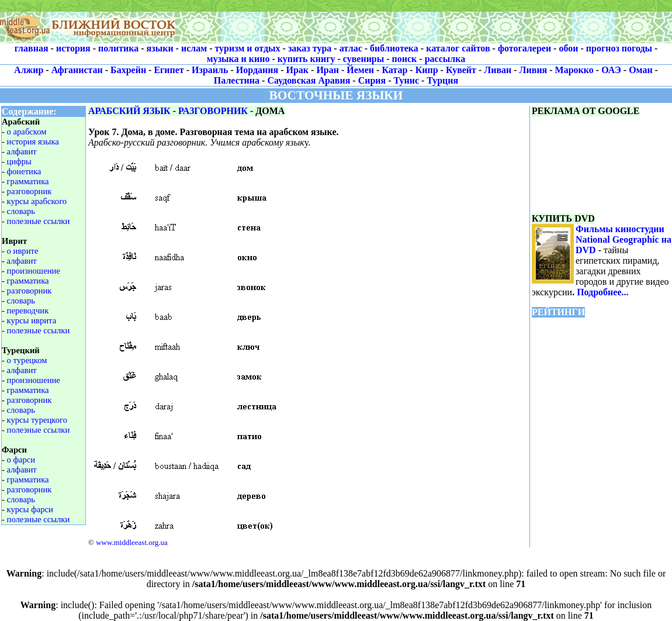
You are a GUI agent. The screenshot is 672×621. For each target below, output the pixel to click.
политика (118, 48)
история (73, 48)
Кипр (427, 70)
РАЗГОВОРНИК (213, 111)
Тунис (406, 80)
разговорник (30, 191)
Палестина (237, 80)
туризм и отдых (247, 48)
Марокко (574, 70)
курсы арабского (37, 201)
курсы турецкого (37, 420)
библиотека (394, 48)
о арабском (27, 132)
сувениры (363, 59)
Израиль (210, 70)
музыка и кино (238, 59)
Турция (442, 80)
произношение (34, 271)
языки (160, 48)
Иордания (257, 70)
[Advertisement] (424, 22)
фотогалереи (524, 48)
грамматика (28, 181)
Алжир (29, 70)
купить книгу (306, 59)
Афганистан (77, 70)
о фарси (21, 460)
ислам (194, 48)
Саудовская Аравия (309, 80)
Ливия (534, 70)
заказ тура (310, 48)
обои (568, 48)
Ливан (498, 70)
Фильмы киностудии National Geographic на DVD (623, 239)
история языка (33, 142)
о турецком (27, 360)
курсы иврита (32, 320)
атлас (351, 48)
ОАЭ (611, 70)
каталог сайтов (458, 48)
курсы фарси (30, 509)
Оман (640, 70)
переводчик (28, 310)
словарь (21, 211)
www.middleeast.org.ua (132, 542)
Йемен (360, 70)
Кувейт (461, 70)
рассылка (445, 59)
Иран (328, 70)
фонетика (24, 171)
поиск (405, 59)
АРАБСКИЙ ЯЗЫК (129, 111)
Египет (169, 70)
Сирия (372, 80)
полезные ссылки (39, 221)
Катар (394, 70)
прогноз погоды (619, 48)
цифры (19, 161)
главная (32, 48)
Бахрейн (128, 70)
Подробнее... (602, 292)
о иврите (23, 251)
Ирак (298, 70)
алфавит (22, 151)
